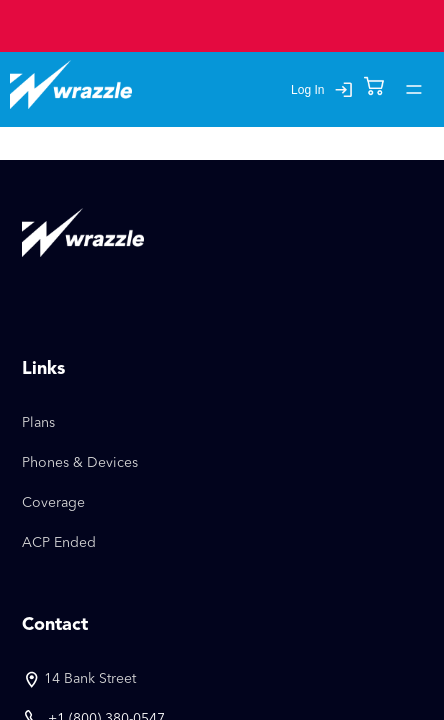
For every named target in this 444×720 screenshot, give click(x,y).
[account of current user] (414, 89)
